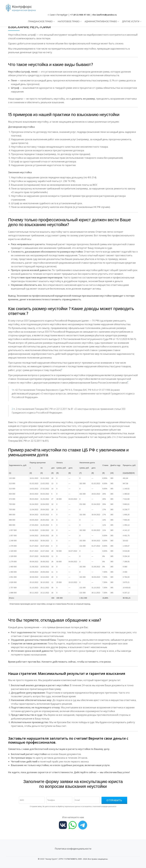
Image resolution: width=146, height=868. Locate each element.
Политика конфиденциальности (73, 849)
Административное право (101, 21)
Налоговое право (69, 21)
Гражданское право (40, 21)
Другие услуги (131, 21)
